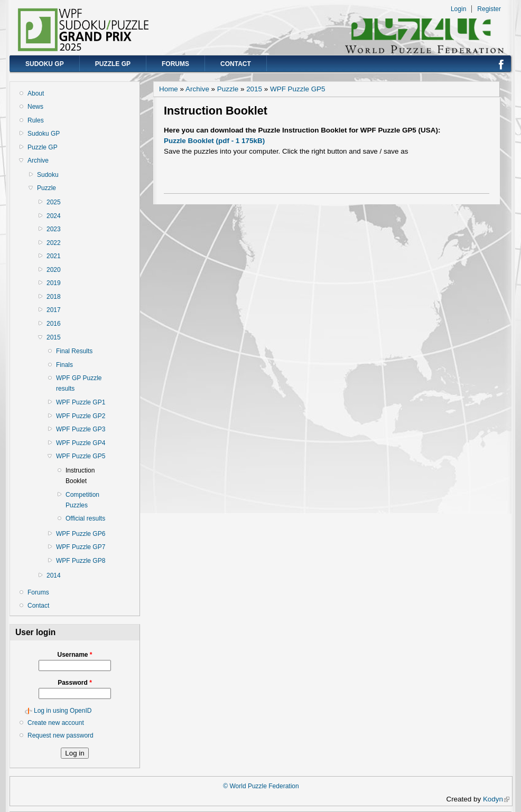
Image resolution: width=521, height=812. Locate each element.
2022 (54, 243)
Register (489, 9)
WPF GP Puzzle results (79, 383)
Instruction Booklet (80, 476)
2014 (54, 575)
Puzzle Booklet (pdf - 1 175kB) (214, 141)
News (35, 107)
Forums (175, 64)
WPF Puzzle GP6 (81, 534)
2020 (54, 270)
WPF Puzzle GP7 (81, 547)
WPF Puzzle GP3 (81, 429)
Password (75, 683)
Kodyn (496, 799)
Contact (236, 64)
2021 (54, 256)
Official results (85, 518)
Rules (36, 120)
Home (169, 89)
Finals (64, 365)
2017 (54, 310)
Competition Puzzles (82, 500)
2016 (54, 324)
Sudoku (48, 175)
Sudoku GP (45, 64)
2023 (54, 229)
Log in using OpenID (63, 711)
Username (75, 655)
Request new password (61, 735)
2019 (54, 283)
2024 (54, 216)
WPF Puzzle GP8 (81, 561)
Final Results (74, 351)
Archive (38, 160)
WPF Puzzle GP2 (81, 416)
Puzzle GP (113, 64)
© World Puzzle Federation (261, 786)
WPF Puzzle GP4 (81, 443)
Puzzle (46, 188)
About (36, 93)
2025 (54, 202)
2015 (54, 337)
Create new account (56, 723)
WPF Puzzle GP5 (81, 456)
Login (458, 9)
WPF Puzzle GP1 (81, 402)
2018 (54, 297)
